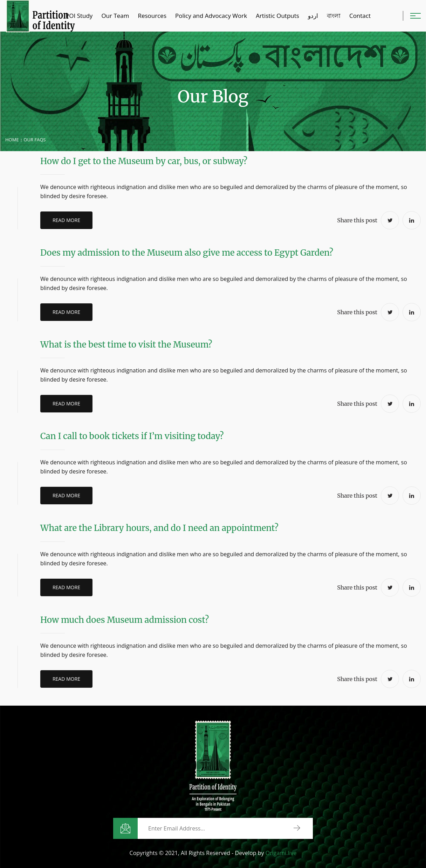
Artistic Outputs (277, 16)
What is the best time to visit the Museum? (126, 345)
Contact (360, 16)
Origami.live (281, 853)
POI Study (79, 16)
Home (12, 140)
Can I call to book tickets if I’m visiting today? (132, 436)
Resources (152, 16)
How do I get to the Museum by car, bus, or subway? (144, 161)
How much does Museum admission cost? (125, 620)
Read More (69, 220)
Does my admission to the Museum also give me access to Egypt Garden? (187, 253)
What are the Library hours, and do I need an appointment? (159, 528)
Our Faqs (35, 140)
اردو (313, 16)
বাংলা (334, 16)
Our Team (115, 16)
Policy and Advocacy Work (211, 16)
